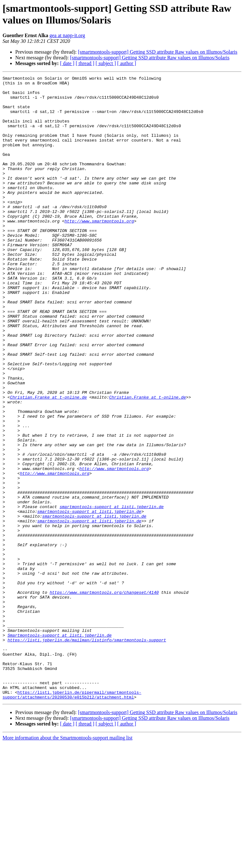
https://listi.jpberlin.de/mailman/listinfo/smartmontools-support (87, 753)
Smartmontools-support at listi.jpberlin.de (60, 747)
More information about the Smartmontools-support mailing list (68, 862)
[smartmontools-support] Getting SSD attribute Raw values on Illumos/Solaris (158, 52)
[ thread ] (85, 63)
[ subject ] (106, 63)
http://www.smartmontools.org (99, 250)
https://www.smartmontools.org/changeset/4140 (104, 696)
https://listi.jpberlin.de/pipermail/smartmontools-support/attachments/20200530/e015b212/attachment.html (72, 819)
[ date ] (67, 63)
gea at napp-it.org (67, 35)
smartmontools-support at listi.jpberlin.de (112, 593)
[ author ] (127, 63)
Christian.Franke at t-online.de (48, 462)
